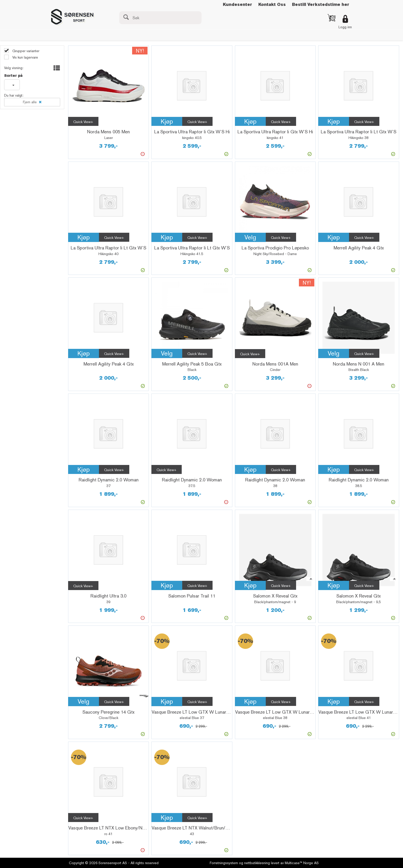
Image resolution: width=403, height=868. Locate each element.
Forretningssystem (224, 863)
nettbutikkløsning (257, 863)
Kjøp (167, 121)
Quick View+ (83, 122)
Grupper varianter (25, 51)
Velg (250, 237)
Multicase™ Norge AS (302, 863)
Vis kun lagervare (25, 57)
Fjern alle (30, 102)
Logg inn (345, 27)
